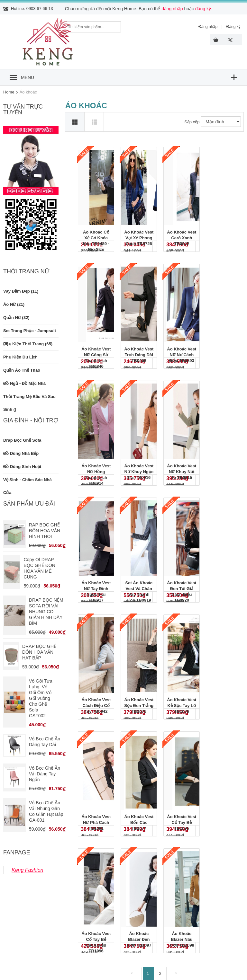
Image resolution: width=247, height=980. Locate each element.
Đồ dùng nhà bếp (21, 453)
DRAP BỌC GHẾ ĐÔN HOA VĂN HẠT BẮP (39, 652)
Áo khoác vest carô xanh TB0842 (182, 238)
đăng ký (203, 9)
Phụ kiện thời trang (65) (28, 344)
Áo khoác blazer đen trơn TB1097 (139, 939)
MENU (27, 77)
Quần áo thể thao (22, 370)
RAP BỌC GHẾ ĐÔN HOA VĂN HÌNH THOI (45, 531)
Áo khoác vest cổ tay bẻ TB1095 (182, 822)
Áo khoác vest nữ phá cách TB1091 (96, 822)
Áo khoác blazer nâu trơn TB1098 (182, 939)
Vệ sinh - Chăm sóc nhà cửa (27, 482)
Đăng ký (233, 27)
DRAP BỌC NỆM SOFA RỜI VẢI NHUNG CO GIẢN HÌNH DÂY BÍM (46, 612)
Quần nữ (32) (16, 318)
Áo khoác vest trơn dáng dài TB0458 (139, 355)
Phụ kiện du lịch (20, 357)
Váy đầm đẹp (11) (21, 291)
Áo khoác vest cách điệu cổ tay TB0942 (96, 706)
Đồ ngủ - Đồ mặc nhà (24, 383)
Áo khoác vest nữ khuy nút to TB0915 (182, 472)
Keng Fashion (27, 870)
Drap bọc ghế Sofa (22, 440)
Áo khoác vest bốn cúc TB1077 (139, 822)
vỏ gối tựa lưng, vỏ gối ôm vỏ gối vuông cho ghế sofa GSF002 (41, 698)
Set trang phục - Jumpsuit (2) (30, 333)
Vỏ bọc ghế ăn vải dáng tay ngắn (45, 774)
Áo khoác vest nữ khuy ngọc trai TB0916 (139, 472)
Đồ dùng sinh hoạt (22, 467)
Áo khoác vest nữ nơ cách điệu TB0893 (182, 355)
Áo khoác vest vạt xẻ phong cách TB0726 (139, 238)
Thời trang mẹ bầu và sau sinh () (29, 399)
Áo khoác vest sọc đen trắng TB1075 (139, 706)
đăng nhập (172, 9)
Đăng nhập (208, 27)
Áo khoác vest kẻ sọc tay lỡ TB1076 (182, 706)
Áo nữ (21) (14, 304)
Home (9, 92)
